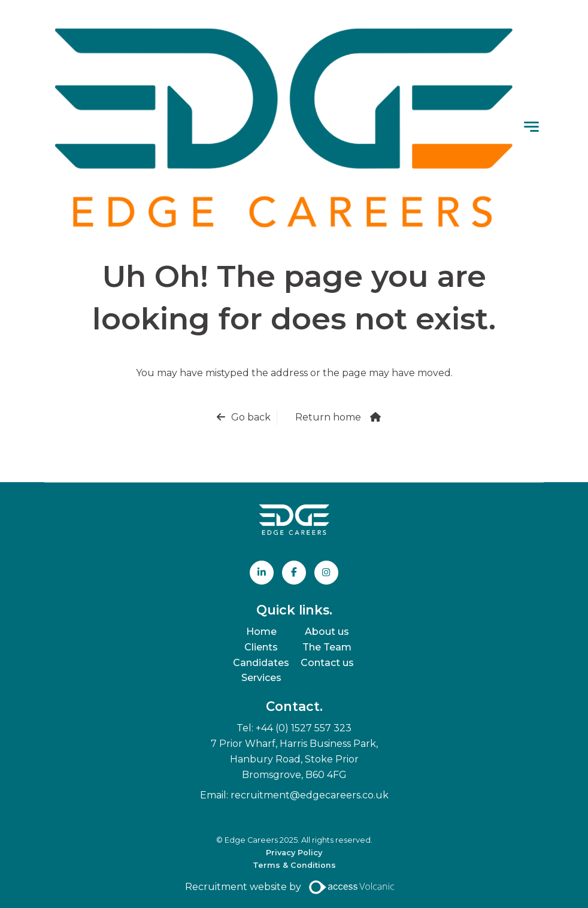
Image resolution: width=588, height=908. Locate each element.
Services (261, 678)
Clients (261, 647)
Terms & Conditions (294, 865)
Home (261, 632)
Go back (251, 417)
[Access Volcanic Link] (352, 887)
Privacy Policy (294, 853)
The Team (327, 647)
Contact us (327, 663)
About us (327, 632)
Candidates (261, 663)
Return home (328, 417)
